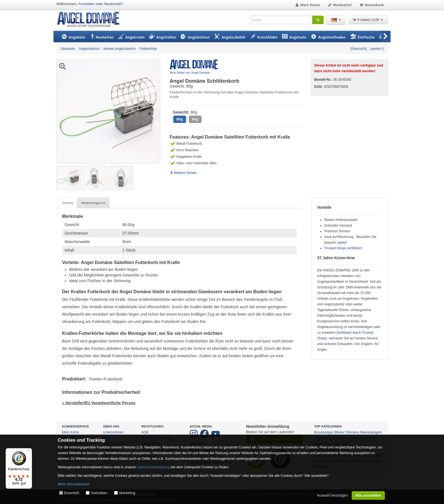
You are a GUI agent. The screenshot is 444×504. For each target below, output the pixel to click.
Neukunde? (114, 4)
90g (195, 119)
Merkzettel (340, 5)
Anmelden (87, 4)
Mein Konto (308, 5)
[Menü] (29, 452)
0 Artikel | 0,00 (368, 20)
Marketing (127, 493)
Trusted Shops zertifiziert (343, 248)
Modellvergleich (93, 203)
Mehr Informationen (74, 484)
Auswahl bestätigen (333, 495)
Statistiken (99, 493)
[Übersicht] (359, 49)
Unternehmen (113, 432)
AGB (145, 432)
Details (68, 203)
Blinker (340, 432)
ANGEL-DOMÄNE (91, 20)
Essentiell (71, 493)
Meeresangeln (371, 432)
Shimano (352, 432)
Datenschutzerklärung (153, 467)
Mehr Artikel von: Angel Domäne (190, 73)
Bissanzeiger (324, 432)
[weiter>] (377, 49)
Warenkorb (371, 5)
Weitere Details (183, 173)
